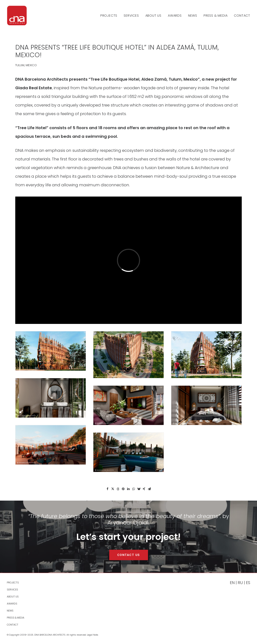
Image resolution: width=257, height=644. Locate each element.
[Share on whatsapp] (134, 489)
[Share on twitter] (113, 489)
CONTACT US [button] (129, 555)
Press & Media (216, 16)
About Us (153, 16)
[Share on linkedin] (128, 489)
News (193, 16)
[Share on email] (149, 489)
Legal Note (92, 635)
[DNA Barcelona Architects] (17, 16)
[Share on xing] (144, 489)
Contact (242, 16)
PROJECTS (109, 16)
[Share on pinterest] (123, 489)
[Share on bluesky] (139, 489)
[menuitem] (110, 16)
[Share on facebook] (107, 489)
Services (131, 16)
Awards (175, 16)
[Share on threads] (118, 489)
